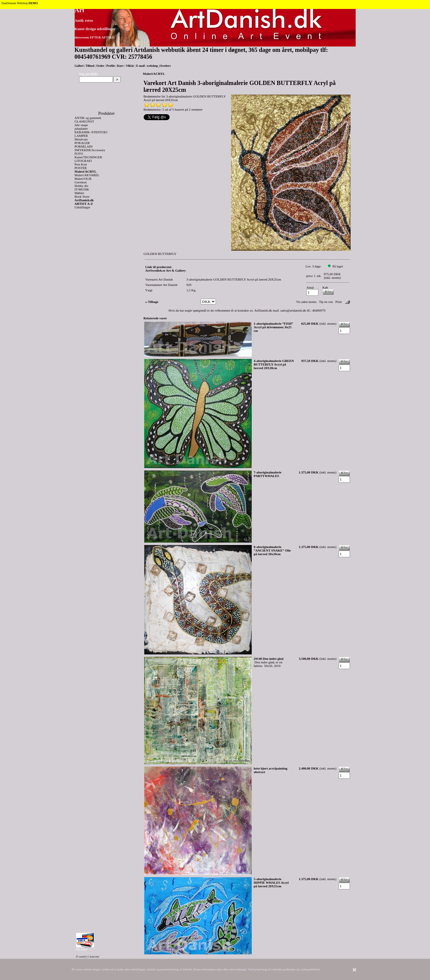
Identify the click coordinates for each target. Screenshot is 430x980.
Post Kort (81, 164)
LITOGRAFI (83, 161)
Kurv (120, 66)
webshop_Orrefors (159, 66)
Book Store (82, 196)
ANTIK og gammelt (88, 118)
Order (100, 66)
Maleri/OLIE (83, 179)
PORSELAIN (84, 146)
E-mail (140, 66)
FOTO (79, 154)
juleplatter (81, 129)
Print (338, 302)
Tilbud (90, 66)
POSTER (81, 168)
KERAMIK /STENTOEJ (91, 132)
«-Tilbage (152, 302)
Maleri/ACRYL (86, 171)
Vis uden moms (306, 302)
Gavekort (81, 182)
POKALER (82, 143)
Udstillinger (83, 207)
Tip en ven (326, 302)
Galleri (79, 66)
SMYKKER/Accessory (90, 150)
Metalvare (81, 139)
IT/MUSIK (82, 189)
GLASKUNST (84, 121)
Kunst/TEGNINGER (88, 157)
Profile (111, 66)
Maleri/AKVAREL (87, 175)
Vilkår (130, 66)
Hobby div (82, 186)
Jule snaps (81, 125)
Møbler (79, 193)
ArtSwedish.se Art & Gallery (166, 270)
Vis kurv (82, 949)
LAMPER (81, 136)
